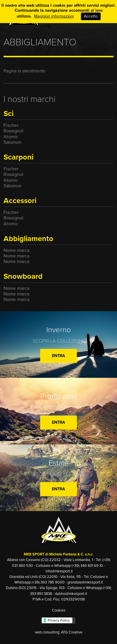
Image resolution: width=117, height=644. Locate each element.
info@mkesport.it (59, 571)
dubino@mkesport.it (71, 594)
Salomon (12, 142)
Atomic (11, 137)
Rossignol (13, 131)
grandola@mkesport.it (85, 582)
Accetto (91, 16)
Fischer (11, 125)
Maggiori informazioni (54, 16)
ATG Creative (72, 632)
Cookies (59, 610)
